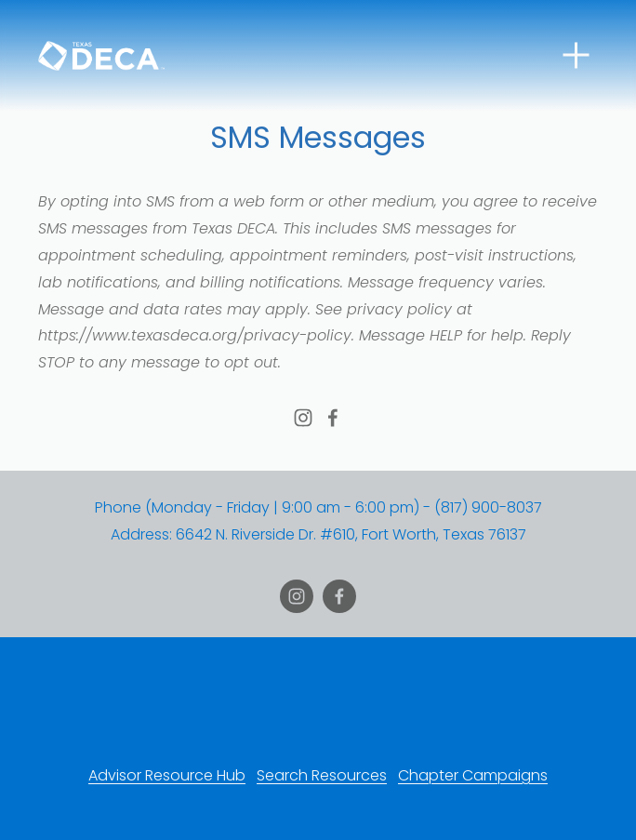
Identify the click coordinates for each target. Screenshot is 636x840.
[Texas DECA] (303, 418)
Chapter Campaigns (473, 775)
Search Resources (322, 775)
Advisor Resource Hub (167, 775)
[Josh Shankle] (333, 418)
